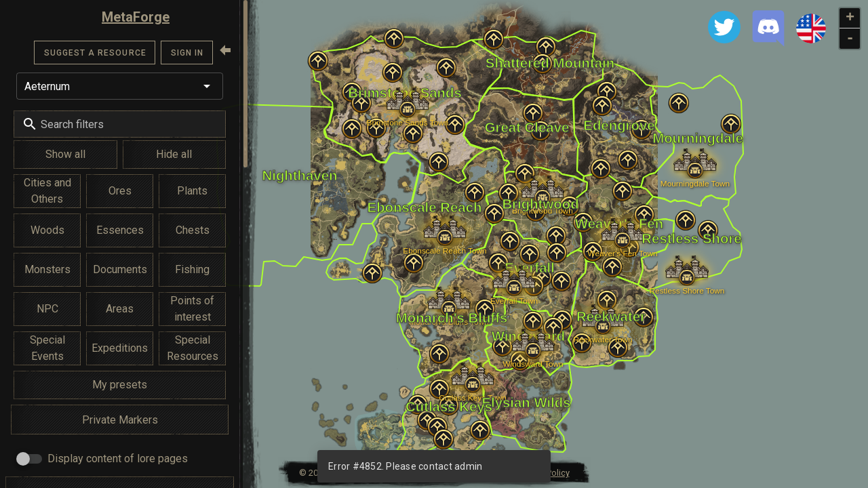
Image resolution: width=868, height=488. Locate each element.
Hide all (174, 154)
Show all (65, 154)
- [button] (850, 39)
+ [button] (850, 18)
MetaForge (136, 17)
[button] (120, 86)
